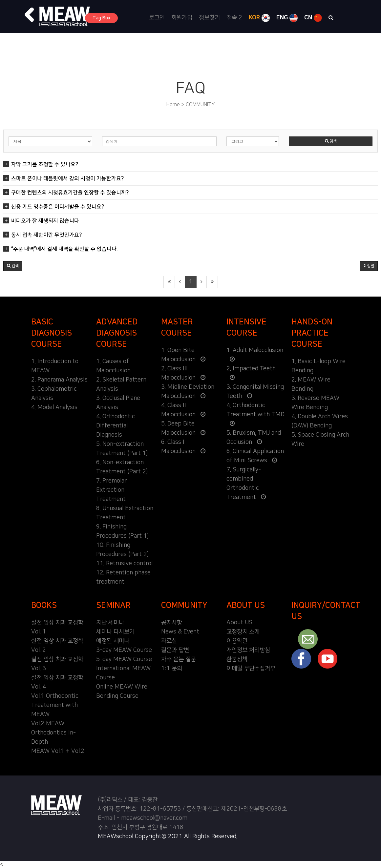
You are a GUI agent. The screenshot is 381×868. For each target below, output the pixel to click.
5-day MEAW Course (124, 659)
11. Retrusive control (124, 564)
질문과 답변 (175, 650)
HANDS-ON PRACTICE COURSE (312, 333)
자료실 (169, 641)
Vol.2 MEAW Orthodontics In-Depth (53, 733)
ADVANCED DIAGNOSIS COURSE (117, 333)
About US (239, 623)
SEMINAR (113, 605)
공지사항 (172, 623)
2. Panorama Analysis (59, 380)
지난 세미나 (110, 623)
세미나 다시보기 (115, 632)
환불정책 (237, 659)
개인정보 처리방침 (248, 650)
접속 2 (234, 18)
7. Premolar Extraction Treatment (111, 490)
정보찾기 (209, 18)
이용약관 (237, 641)
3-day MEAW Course (124, 650)
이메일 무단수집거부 (251, 669)
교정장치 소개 (243, 632)
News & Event (180, 632)
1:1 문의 (172, 669)
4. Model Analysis (54, 407)
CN (313, 18)
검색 (331, 141)
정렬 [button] (369, 266)
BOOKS (44, 605)
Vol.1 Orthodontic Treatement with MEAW (55, 705)
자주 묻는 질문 (179, 659)
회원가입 (182, 18)
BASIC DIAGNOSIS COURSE (52, 333)
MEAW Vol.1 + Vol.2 (58, 751)
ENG (287, 18)
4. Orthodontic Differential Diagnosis (116, 426)
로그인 (157, 18)
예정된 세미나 (113, 641)
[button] (30, 15)
